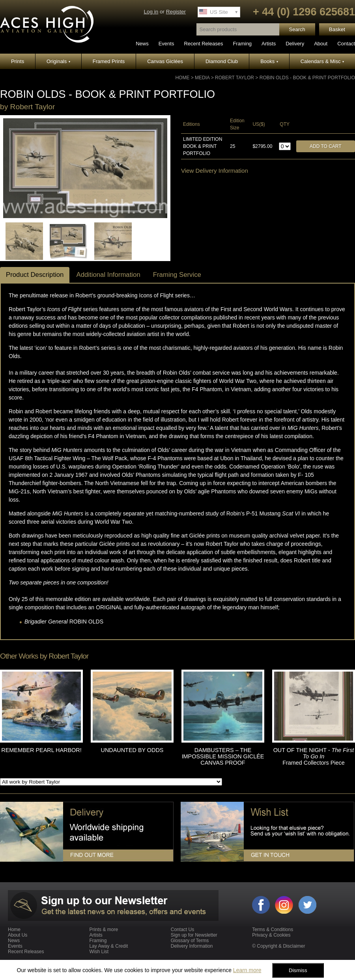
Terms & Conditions (273, 930)
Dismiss (298, 970)
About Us (18, 935)
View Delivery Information (215, 171)
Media (202, 78)
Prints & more (104, 930)
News (142, 44)
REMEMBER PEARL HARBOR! (41, 750)
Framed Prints (109, 61)
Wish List (99, 952)
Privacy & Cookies (271, 935)
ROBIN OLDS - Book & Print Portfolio (307, 78)
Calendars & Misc (322, 61)
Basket (337, 29)
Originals (58, 61)
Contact (346, 44)
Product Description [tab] (35, 275)
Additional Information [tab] (108, 275)
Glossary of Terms (190, 941)
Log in (151, 12)
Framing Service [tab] (177, 275)
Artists (269, 44)
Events (166, 44)
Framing (242, 44)
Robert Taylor (234, 78)
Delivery (295, 44)
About (321, 44)
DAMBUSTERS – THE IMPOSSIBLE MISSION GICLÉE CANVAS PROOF (223, 756)
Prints (18, 61)
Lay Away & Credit (108, 946)
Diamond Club (222, 61)
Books (269, 61)
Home (182, 78)
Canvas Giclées (165, 61)
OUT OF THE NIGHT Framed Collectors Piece (314, 756)
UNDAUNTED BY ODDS (132, 750)
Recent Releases (203, 44)
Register (176, 12)
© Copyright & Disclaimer (278, 946)
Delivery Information (192, 946)
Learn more (247, 970)
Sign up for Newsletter (194, 935)
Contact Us (182, 930)
